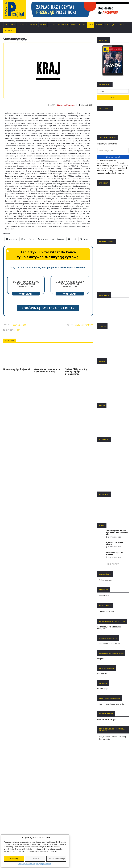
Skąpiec (100, 659)
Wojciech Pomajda (66, 105)
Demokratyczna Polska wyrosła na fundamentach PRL (117, 533)
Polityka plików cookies (26, 864)
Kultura (43, 25)
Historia (52, 25)
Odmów (35, 859)
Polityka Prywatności (13, 819)
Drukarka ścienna (106, 580)
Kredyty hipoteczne (106, 611)
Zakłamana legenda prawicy (114, 554)
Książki (74, 25)
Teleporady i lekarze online (108, 644)
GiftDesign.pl (103, 689)
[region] (79, 10)
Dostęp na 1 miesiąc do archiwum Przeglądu (26, 284)
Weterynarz (102, 674)
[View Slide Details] (79, 10)
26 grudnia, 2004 (86, 105)
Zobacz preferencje (56, 859)
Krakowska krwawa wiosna (114, 543)
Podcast (82, 25)
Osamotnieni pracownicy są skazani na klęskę (47, 370)
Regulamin (9, 830)
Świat (13, 25)
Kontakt (122, 25)
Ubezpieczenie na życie (107, 719)
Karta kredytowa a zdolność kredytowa (109, 628)
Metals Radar (104, 596)
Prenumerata (63, 25)
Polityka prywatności (44, 864)
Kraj (6, 25)
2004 (15, 325)
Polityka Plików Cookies (14, 822)
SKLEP (91, 25)
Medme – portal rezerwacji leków (112, 704)
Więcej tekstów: (113, 564)
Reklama (99, 25)
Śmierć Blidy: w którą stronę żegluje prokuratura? (76, 372)
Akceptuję (14, 859)
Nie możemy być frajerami (17, 369)
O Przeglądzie (110, 25)
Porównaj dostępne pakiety (48, 308)
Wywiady (34, 25)
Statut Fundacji (10, 826)
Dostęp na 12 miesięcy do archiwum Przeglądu (70, 284)
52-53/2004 (23, 325)
